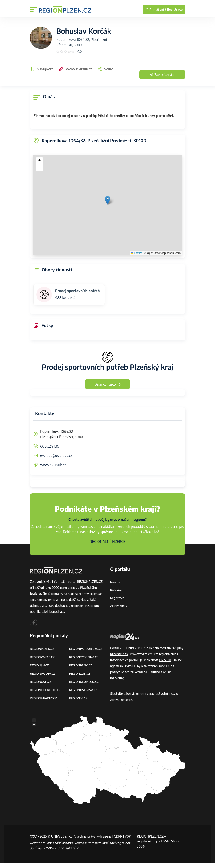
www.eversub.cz (75, 69)
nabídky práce (47, 600)
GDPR (118, 836)
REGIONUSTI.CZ (41, 682)
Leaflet (136, 253)
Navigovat (41, 69)
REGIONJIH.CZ (40, 665)
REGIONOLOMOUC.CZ (85, 682)
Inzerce (115, 582)
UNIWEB (165, 660)
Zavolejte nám (158, 74)
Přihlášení (117, 590)
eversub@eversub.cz (56, 456)
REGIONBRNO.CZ (81, 665)
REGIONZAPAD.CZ (43, 657)
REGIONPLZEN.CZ (43, 649)
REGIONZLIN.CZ (80, 673)
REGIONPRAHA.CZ (43, 673)
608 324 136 (50, 446)
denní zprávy (69, 588)
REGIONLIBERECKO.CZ (46, 690)
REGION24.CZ (79, 698)
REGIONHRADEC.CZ (44, 698)
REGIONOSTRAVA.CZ (84, 690)
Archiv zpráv (119, 606)
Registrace (175, 9)
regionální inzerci (83, 606)
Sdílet (105, 69)
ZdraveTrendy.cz (122, 700)
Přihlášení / (156, 9)
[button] (108, 200)
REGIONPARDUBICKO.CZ (87, 649)
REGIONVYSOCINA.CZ (85, 657)
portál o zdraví (146, 694)
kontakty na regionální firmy (71, 594)
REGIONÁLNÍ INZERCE (107, 542)
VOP (33, 841)
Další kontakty (108, 384)
